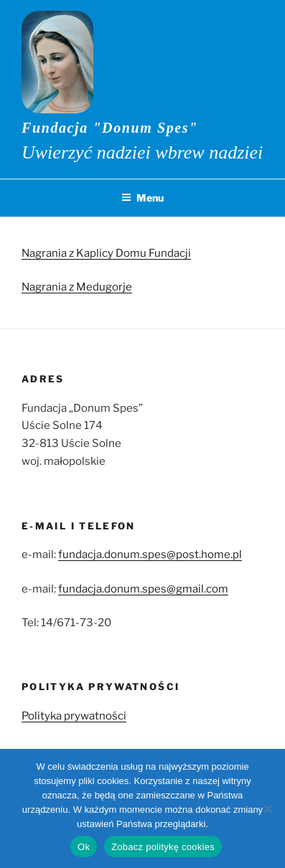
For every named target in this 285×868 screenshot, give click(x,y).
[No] (267, 808)
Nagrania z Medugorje (77, 287)
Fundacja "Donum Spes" (110, 128)
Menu (142, 198)
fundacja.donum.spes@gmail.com (143, 589)
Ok (84, 847)
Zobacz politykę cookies (163, 847)
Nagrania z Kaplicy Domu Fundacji (106, 253)
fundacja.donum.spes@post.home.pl (150, 555)
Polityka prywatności (74, 716)
